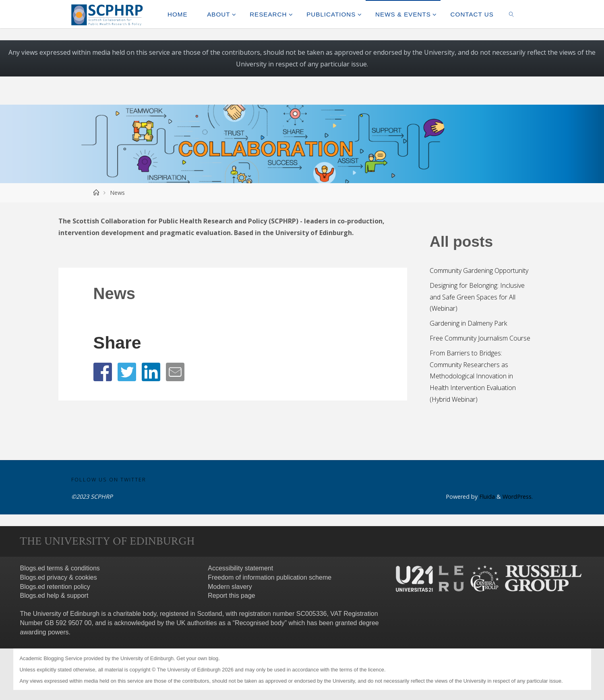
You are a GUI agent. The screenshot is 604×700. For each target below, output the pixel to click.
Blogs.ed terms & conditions (60, 568)
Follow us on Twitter (109, 479)
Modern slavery (230, 587)
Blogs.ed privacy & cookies (59, 577)
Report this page (231, 596)
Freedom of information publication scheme (270, 577)
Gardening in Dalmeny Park (468, 323)
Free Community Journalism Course (480, 338)
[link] (511, 14)
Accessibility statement (240, 568)
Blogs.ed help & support (54, 596)
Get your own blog (197, 658)
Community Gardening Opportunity (479, 271)
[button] (103, 372)
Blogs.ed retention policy (55, 587)
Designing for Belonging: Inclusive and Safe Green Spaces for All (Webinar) (477, 297)
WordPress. (518, 497)
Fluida (486, 497)
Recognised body (260, 623)
